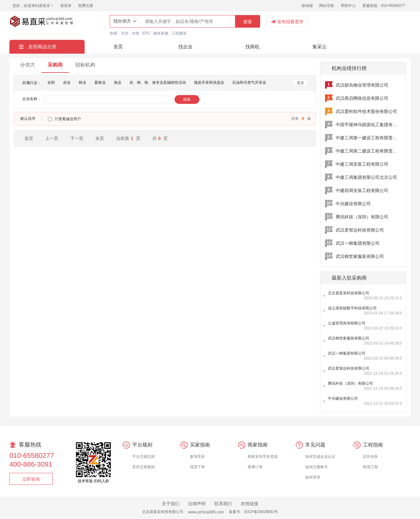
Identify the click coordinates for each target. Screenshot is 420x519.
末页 (100, 138)
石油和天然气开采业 (249, 83)
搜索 (248, 22)
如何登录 (313, 477)
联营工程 (370, 467)
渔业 (118, 83)
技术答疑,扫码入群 (93, 481)
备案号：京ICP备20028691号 (253, 512)
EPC (146, 33)
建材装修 (161, 33)
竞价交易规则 (144, 467)
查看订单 (255, 467)
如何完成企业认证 (320, 457)
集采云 (320, 47)
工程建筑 (179, 33)
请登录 (66, 6)
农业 (67, 83)
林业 (82, 83)
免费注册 (86, 6)
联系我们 (223, 504)
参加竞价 (197, 457)
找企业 (185, 47)
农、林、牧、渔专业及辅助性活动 (158, 83)
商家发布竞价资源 (263, 457)
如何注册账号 (317, 467)
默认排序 (28, 119)
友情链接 (249, 504)
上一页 (52, 138)
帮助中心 (348, 6)
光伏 (125, 33)
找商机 (252, 47)
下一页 (77, 138)
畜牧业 (100, 83)
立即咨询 (31, 479)
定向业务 (370, 457)
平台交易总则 (144, 457)
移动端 (307, 6)
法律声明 (197, 504)
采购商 (55, 65)
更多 (301, 83)
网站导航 (327, 6)
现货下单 (197, 467)
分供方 (28, 65)
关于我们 (171, 504)
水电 (135, 33)
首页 (118, 47)
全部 (51, 83)
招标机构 (85, 65)
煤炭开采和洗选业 (209, 83)
